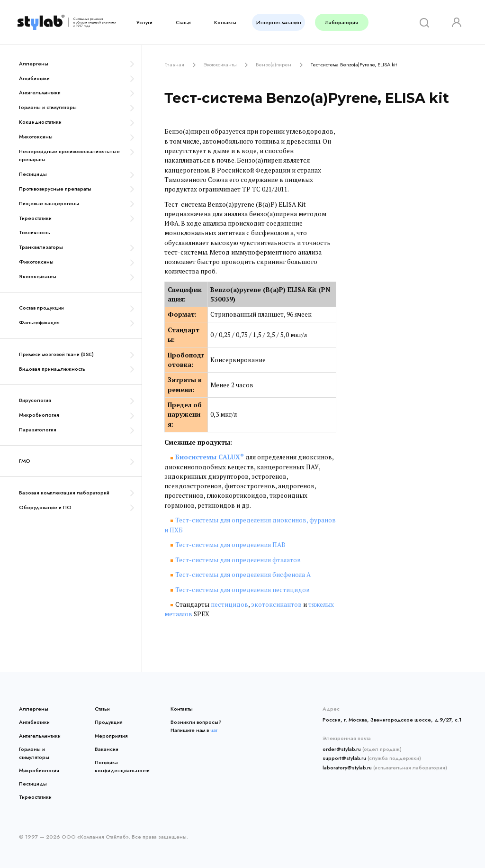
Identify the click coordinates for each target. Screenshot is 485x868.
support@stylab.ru (344, 758)
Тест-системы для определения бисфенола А (243, 575)
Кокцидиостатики (40, 122)
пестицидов (229, 604)
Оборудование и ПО (45, 507)
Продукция (109, 722)
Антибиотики (34, 78)
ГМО (25, 461)
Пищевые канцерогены (49, 203)
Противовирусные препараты (55, 189)
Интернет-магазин (279, 22)
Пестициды (33, 174)
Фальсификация (39, 322)
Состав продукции (41, 308)
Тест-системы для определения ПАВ (230, 545)
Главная (174, 64)
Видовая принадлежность (52, 369)
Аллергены (34, 64)
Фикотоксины (36, 262)
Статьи (183, 22)
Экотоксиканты (38, 276)
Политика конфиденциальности (121, 766)
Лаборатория (342, 22)
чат (214, 730)
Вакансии (107, 749)
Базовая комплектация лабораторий (64, 493)
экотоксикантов (276, 604)
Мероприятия (111, 736)
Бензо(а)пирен (274, 64)
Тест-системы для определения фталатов (238, 560)
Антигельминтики (40, 92)
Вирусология (35, 400)
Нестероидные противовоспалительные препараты (69, 155)
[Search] (421, 23)
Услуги (144, 22)
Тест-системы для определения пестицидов (242, 590)
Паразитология (38, 429)
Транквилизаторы (41, 247)
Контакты (225, 22)
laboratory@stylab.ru (347, 767)
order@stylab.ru (342, 749)
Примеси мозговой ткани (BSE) (56, 354)
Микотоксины (36, 137)
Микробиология (39, 415)
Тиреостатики (35, 218)
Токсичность (35, 232)
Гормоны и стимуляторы (48, 107)
